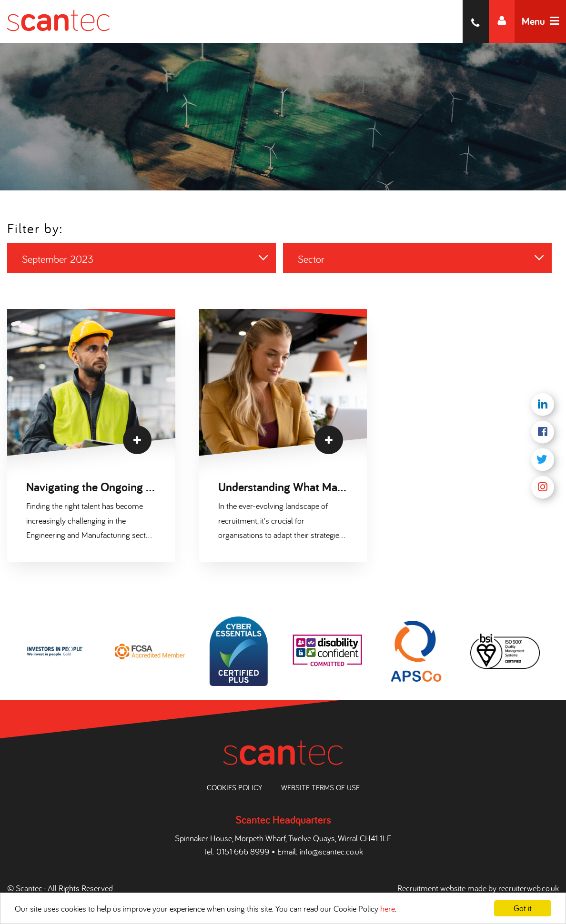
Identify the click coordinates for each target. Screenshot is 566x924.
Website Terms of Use (320, 787)
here (388, 909)
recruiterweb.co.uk (529, 888)
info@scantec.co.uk (331, 851)
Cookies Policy (234, 787)
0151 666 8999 (243, 851)
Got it (523, 908)
